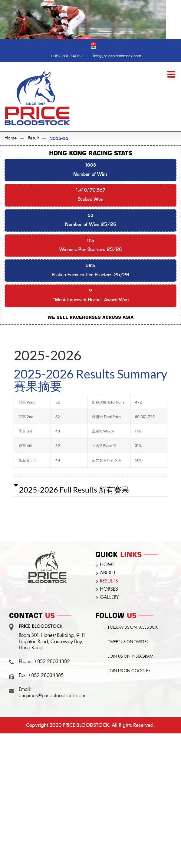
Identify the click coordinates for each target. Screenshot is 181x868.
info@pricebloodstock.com (117, 55)
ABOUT (108, 573)
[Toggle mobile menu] (172, 74)
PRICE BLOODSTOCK (86, 725)
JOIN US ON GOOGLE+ (129, 671)
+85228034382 (67, 55)
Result (33, 138)
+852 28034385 (46, 676)
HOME (107, 565)
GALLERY (109, 598)
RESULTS (109, 581)
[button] (90, 490)
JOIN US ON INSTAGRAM (131, 657)
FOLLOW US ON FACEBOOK (133, 628)
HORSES (109, 589)
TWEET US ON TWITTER (128, 642)
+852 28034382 (52, 662)
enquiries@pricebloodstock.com (52, 696)
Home (11, 138)
